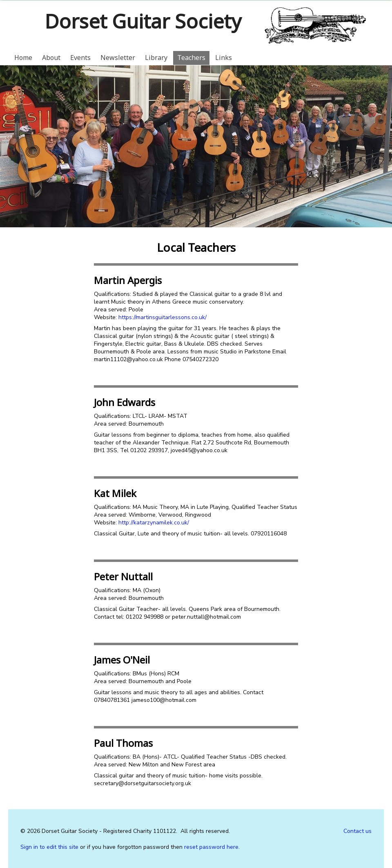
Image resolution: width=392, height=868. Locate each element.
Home (23, 58)
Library (156, 58)
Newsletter (118, 58)
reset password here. (212, 847)
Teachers (191, 58)
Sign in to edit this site (49, 847)
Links (224, 58)
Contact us (357, 831)
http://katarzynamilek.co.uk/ (154, 523)
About (51, 58)
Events (80, 58)
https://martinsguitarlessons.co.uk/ (163, 317)
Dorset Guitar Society (143, 21)
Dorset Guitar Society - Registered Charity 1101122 (109, 831)
